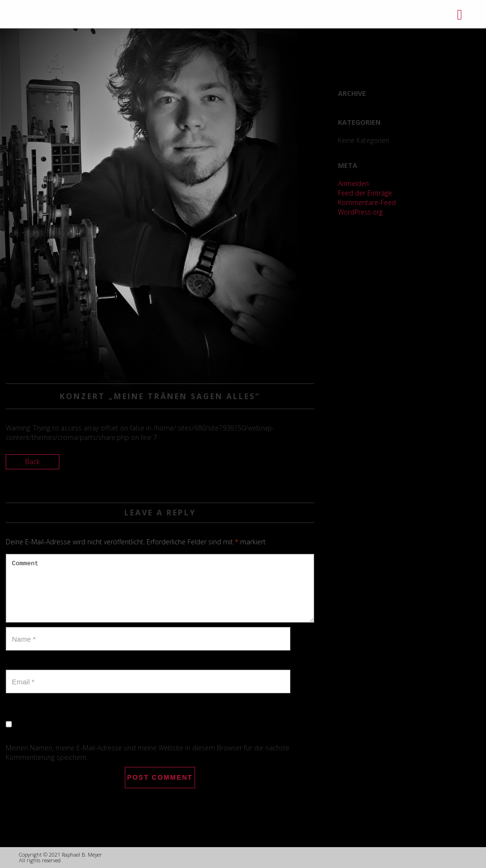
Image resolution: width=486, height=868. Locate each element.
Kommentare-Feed (367, 202)
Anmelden (353, 183)
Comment (160, 588)
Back (33, 462)
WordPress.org (360, 212)
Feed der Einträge (365, 193)
